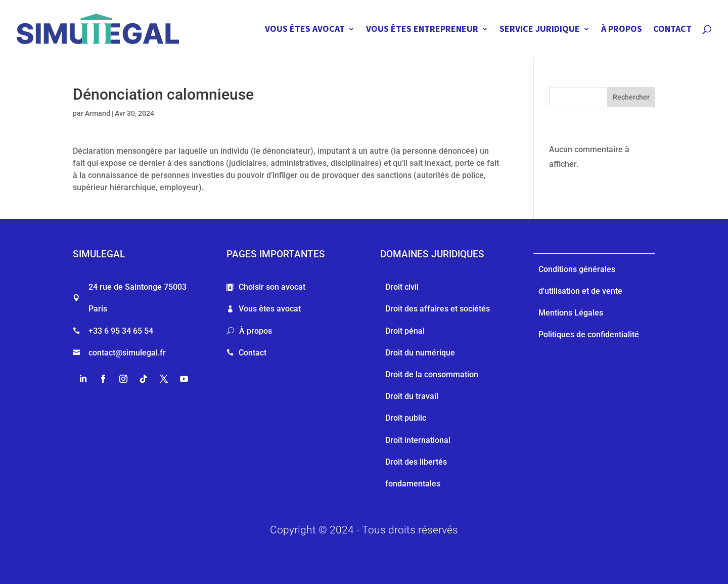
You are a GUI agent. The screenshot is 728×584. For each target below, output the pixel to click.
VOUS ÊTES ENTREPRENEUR (422, 30)
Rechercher (631, 97)
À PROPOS (622, 30)
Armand (98, 113)
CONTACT (672, 30)
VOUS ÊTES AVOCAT (305, 30)
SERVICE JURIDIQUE (540, 30)
